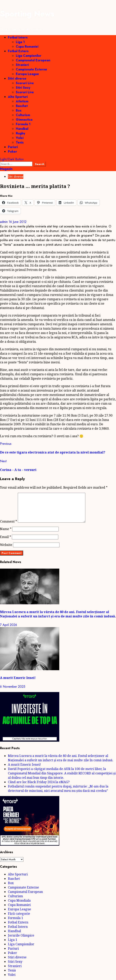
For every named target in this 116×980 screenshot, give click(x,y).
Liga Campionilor (29, 56)
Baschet (22, 106)
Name (6, 529)
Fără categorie (19, 914)
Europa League (27, 74)
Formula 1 (23, 124)
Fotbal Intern (18, 37)
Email (6, 537)
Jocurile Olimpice (21, 935)
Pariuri (13, 147)
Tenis (20, 142)
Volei (20, 138)
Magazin (6, 169)
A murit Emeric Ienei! (18, 678)
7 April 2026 (8, 625)
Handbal (22, 129)
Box (19, 110)
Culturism (23, 115)
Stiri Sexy (23, 88)
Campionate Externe (31, 69)
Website (6, 545)
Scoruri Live (25, 83)
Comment (8, 521)
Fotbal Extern (18, 51)
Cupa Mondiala (19, 900)
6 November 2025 (13, 687)
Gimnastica (24, 120)
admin (4, 222)
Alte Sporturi (18, 97)
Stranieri (22, 65)
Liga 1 (20, 42)
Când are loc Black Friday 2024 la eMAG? (39, 782)
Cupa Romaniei (27, 47)
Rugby (20, 133)
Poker (12, 152)
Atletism (22, 101)
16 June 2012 (18, 222)
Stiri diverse (17, 78)
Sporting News (27, 14)
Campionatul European (33, 60)
